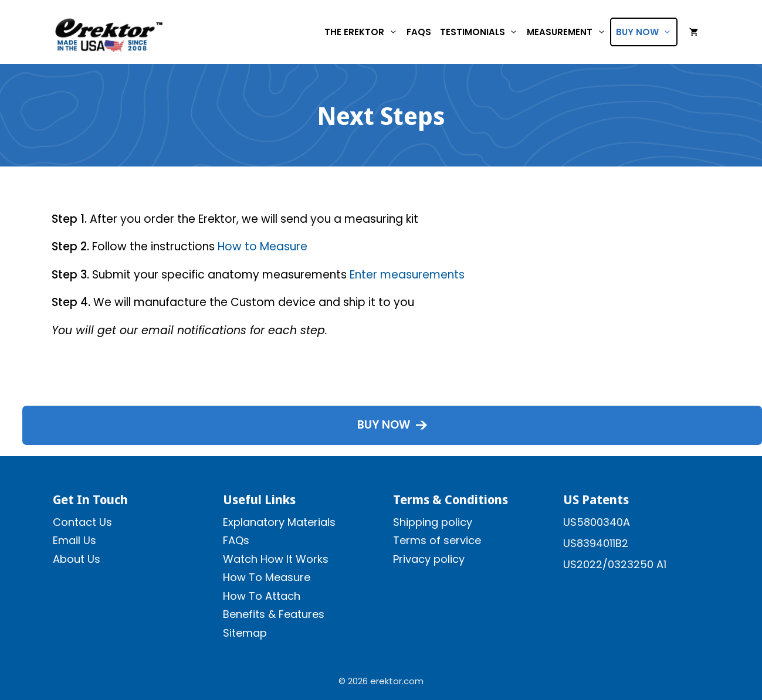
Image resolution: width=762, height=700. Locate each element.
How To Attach (262, 596)
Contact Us (82, 522)
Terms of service (437, 540)
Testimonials (481, 32)
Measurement (568, 32)
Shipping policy (433, 522)
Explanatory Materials (279, 522)
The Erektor (363, 32)
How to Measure (263, 247)
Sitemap (245, 633)
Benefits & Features (274, 614)
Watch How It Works (276, 559)
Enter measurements (407, 275)
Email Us (74, 540)
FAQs (419, 32)
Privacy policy (429, 559)
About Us (77, 559)
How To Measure (267, 577)
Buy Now (646, 32)
